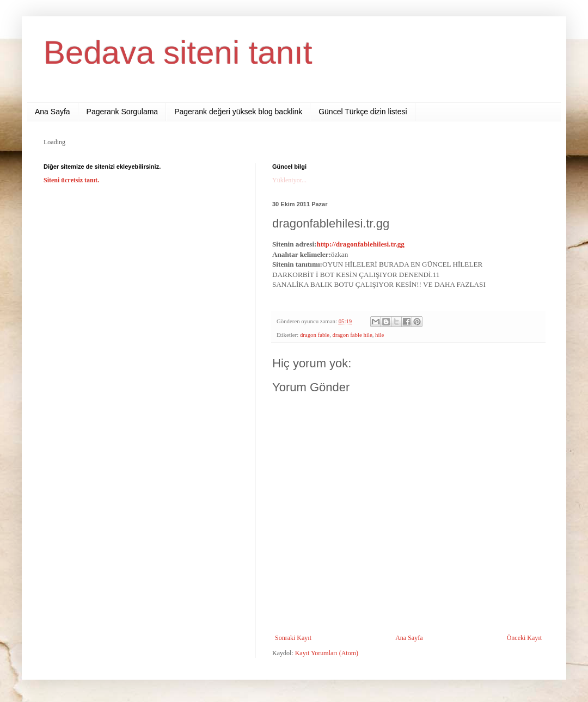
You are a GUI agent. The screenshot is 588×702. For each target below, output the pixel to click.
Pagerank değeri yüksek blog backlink (238, 112)
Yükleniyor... (289, 180)
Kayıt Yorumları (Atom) (327, 653)
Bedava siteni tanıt (178, 53)
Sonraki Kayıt (293, 638)
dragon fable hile (353, 335)
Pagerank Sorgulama (122, 112)
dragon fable (315, 335)
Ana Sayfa (53, 112)
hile (379, 335)
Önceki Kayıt (524, 638)
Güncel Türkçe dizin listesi (363, 112)
